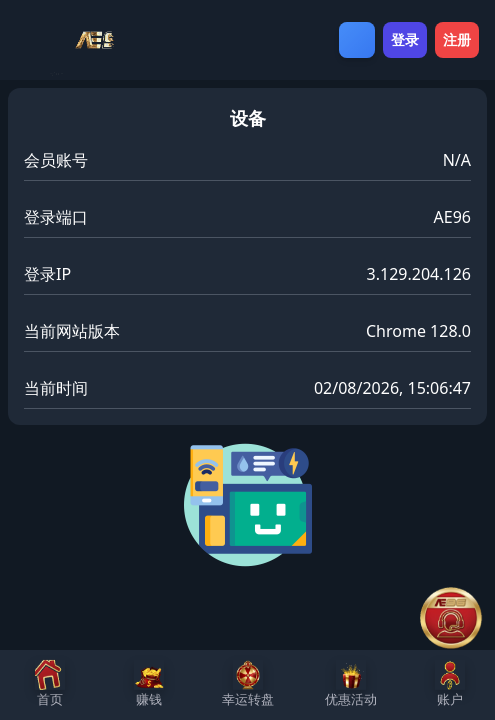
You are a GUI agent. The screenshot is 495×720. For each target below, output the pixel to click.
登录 (405, 39)
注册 (457, 39)
